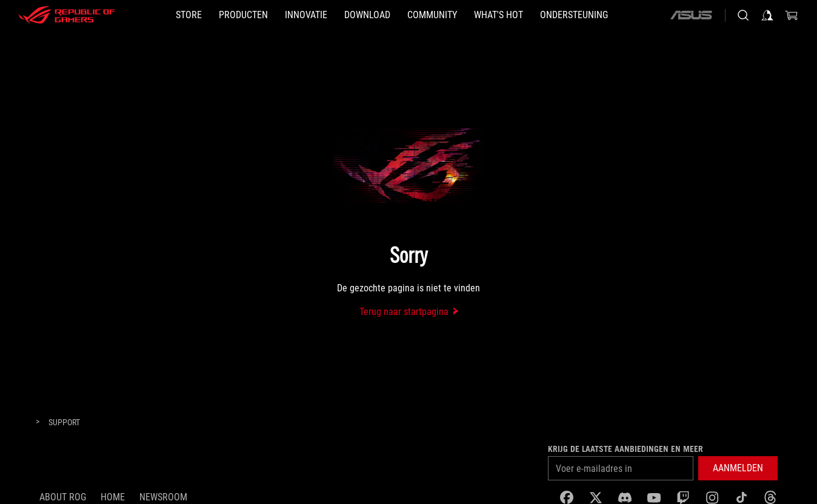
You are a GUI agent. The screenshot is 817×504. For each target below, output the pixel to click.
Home (113, 497)
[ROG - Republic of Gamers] (67, 15)
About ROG (63, 497)
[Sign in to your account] (767, 15)
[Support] (64, 423)
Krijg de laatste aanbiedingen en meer (625, 449)
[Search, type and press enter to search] (743, 15)
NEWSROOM (163, 497)
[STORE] (189, 15)
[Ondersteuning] (574, 15)
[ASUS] (691, 15)
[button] (738, 468)
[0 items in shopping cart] (792, 15)
